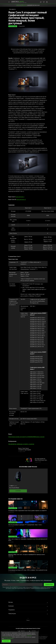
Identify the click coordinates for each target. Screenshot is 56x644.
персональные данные (9, 638)
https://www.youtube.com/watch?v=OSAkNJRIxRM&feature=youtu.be (26, 437)
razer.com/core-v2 (21, 199)
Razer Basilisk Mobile (14, 488)
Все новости (12, 9)
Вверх (28, 620)
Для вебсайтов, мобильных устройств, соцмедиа (21, 444)
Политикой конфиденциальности (42, 588)
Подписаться (49, 584)
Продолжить (6, 641)
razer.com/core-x (20, 197)
